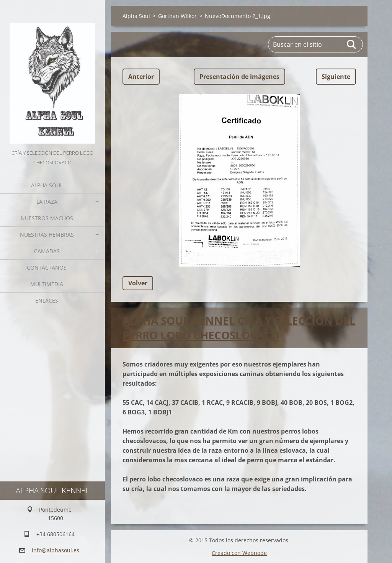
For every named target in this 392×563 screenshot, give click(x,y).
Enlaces (47, 300)
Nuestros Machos (47, 218)
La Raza (47, 202)
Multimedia (47, 284)
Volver (138, 283)
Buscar (352, 44)
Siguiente (336, 77)
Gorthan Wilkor (177, 16)
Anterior (141, 77)
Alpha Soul (47, 185)
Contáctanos (47, 268)
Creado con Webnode (239, 553)
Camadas (47, 251)
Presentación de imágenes (239, 77)
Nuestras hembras (47, 235)
